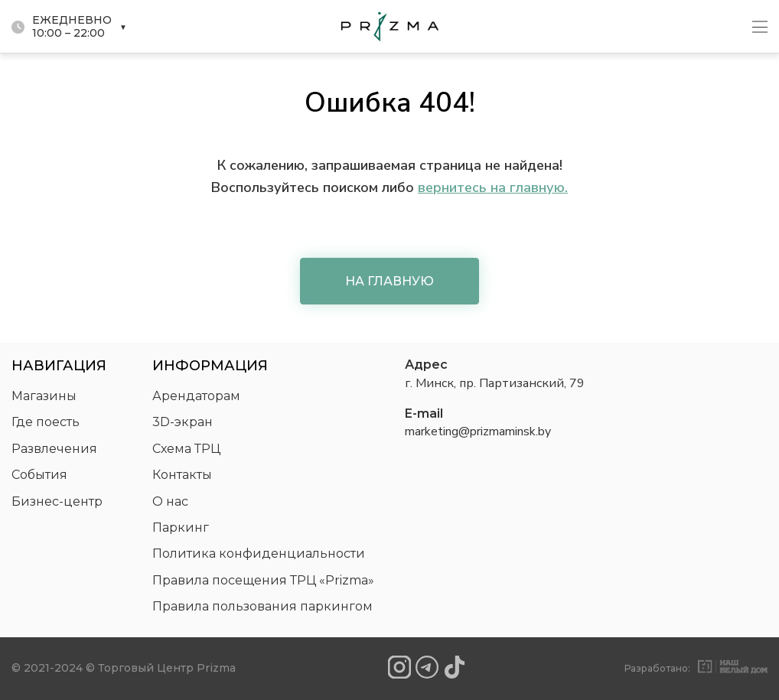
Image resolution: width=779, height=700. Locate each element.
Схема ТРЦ (186, 449)
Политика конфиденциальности (259, 553)
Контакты (182, 475)
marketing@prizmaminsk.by (478, 431)
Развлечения (54, 449)
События (39, 475)
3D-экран (183, 422)
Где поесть (46, 422)
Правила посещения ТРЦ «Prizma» (263, 580)
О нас (170, 501)
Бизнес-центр (57, 501)
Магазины (44, 396)
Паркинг (181, 527)
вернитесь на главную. (493, 187)
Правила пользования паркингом (262, 606)
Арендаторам (196, 396)
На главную (389, 281)
